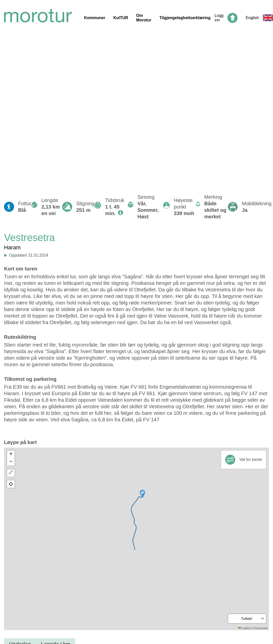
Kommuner (95, 18)
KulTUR (121, 18)
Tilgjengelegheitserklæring (185, 18)
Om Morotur (144, 18)
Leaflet (244, 628)
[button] (142, 494)
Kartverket (261, 628)
